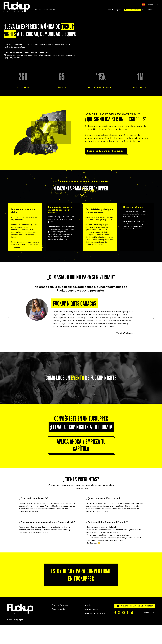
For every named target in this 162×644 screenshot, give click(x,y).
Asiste (38, 10)
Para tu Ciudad (59, 628)
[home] (17, 7)
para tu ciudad (132, 10)
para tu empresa (115, 10)
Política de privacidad (96, 632)
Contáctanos (92, 628)
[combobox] (150, 4)
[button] (49, 10)
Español (148, 4)
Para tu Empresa (60, 624)
